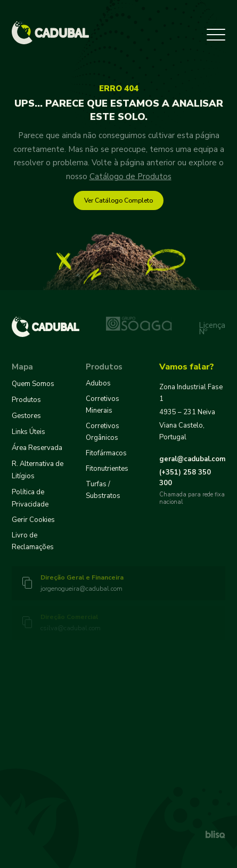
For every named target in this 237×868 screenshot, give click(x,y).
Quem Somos (33, 384)
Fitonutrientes (107, 469)
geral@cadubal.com (192, 459)
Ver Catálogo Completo (119, 200)
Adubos (98, 383)
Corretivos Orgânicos (103, 432)
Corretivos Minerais (103, 405)
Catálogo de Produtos (130, 176)
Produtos (26, 400)
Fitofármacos (106, 453)
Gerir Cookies (33, 520)
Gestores (26, 416)
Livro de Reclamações (33, 541)
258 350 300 (185, 478)
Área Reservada (37, 448)
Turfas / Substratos (103, 490)
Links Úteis (28, 432)
